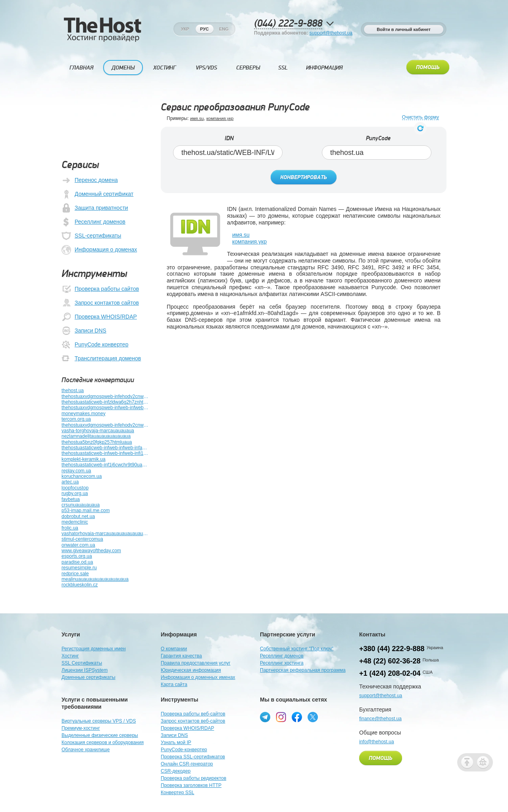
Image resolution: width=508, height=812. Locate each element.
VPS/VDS (206, 68)
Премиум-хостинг (81, 728)
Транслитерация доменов (101, 359)
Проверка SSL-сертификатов (193, 757)
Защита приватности (95, 208)
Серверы (248, 68)
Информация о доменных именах (198, 677)
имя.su (197, 118)
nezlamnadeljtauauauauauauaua (96, 436)
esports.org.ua (77, 556)
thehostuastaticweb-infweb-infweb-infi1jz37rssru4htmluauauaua (105, 453)
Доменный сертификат (97, 194)
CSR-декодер (176, 771)
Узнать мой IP (176, 742)
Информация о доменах (99, 250)
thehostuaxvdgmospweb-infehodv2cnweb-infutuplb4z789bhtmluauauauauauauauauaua (105, 425)
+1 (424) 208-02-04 (390, 673)
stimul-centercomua (82, 539)
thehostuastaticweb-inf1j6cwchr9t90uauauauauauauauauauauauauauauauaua (105, 465)
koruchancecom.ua (82, 476)
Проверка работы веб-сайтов (193, 714)
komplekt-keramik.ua (84, 459)
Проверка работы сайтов (100, 289)
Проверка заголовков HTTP (191, 785)
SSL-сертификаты (91, 236)
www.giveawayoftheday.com (91, 551)
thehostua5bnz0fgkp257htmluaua (97, 442)
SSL (283, 68)
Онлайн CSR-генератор (187, 764)
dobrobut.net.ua (78, 516)
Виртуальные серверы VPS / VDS (99, 721)
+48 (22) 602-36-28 (390, 661)
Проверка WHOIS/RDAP (99, 317)
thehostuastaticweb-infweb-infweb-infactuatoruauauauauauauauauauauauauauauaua (105, 448)
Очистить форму (420, 117)
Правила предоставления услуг (196, 663)
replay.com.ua (76, 471)
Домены (123, 68)
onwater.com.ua (78, 545)
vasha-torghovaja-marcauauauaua (98, 431)
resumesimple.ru (79, 568)
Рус (204, 29)
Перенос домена (90, 180)
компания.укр (220, 118)
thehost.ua (73, 391)
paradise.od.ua (77, 562)
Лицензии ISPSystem (85, 670)
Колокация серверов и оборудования (103, 742)
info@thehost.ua (377, 742)
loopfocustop (75, 488)
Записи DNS (84, 331)
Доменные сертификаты (89, 677)
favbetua (71, 499)
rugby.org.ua (75, 493)
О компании (174, 649)
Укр (185, 29)
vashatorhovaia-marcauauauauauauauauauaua (105, 534)
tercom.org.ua (76, 419)
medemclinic (75, 522)
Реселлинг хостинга (282, 663)
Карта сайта (174, 684)
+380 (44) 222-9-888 (392, 649)
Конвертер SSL (177, 793)
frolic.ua (70, 528)
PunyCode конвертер (95, 345)
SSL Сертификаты (82, 663)
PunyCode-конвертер (184, 750)
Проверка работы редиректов (193, 778)
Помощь (428, 68)
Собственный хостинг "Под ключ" (297, 649)
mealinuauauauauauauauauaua (95, 579)
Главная (81, 68)
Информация (324, 68)
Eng (224, 29)
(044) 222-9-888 (288, 24)
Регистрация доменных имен (94, 649)
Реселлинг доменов (93, 222)
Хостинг (165, 68)
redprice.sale (75, 574)
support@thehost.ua (331, 33)
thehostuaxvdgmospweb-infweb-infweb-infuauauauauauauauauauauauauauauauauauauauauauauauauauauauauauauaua (105, 408)
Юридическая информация (191, 670)
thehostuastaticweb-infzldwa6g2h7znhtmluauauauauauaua (105, 402)
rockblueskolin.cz (80, 585)
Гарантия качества (181, 656)
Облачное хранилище (86, 750)
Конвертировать (304, 178)
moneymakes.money (84, 414)
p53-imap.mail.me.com (86, 510)
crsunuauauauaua (81, 505)
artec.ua (70, 482)
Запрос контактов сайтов (100, 303)
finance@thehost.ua (380, 719)
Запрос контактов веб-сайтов (193, 721)
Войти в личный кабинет (404, 29)
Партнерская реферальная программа (303, 670)
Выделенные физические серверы (100, 735)
